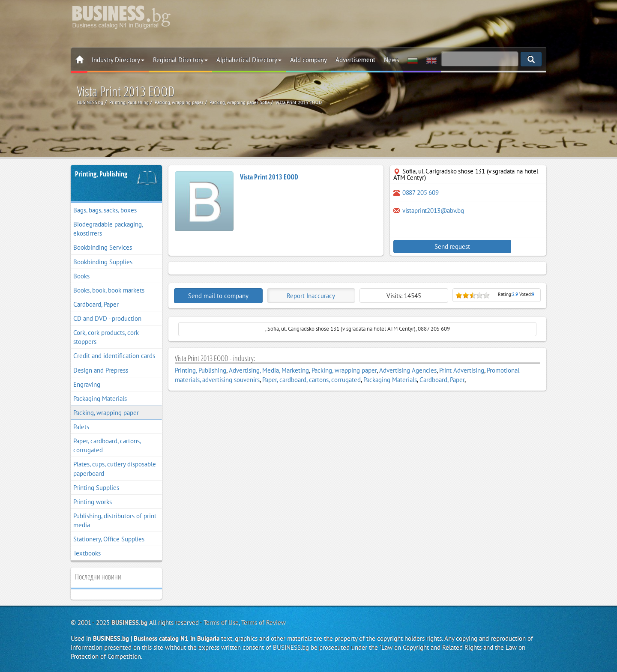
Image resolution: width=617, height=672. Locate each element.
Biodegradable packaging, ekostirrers (108, 229)
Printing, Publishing (101, 174)
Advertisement (355, 60)
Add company (308, 60)
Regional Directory (180, 60)
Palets (81, 427)
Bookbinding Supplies (103, 262)
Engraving (87, 384)
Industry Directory (118, 60)
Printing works (93, 502)
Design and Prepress (101, 370)
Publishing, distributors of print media (115, 520)
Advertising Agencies (408, 370)
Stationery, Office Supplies (109, 539)
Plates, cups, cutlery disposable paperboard (115, 469)
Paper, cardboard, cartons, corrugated (107, 445)
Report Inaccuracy (311, 296)
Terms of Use (221, 623)
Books (81, 276)
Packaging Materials (100, 399)
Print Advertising (462, 370)
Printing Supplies (96, 488)
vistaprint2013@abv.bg (433, 211)
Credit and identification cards (114, 356)
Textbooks (87, 553)
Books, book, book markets (109, 290)
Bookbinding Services (103, 247)
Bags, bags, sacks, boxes (105, 210)
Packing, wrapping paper (106, 413)
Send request (431, 246)
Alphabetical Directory (249, 60)
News (391, 60)
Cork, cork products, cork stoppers (106, 337)
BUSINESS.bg (129, 623)
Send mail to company (218, 296)
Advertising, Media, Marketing (269, 370)
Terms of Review (264, 623)
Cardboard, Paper (96, 304)
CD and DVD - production (107, 318)
